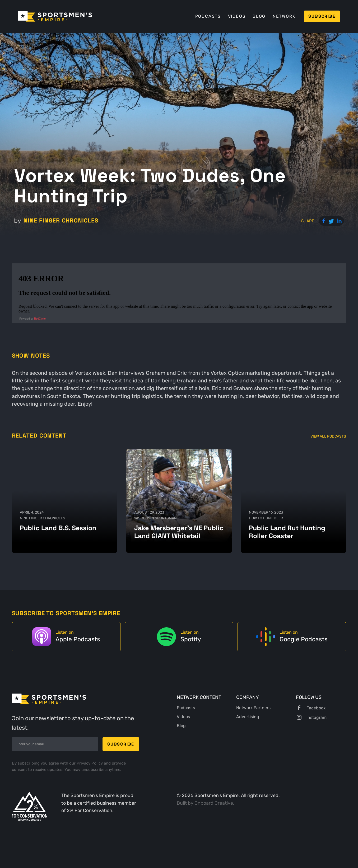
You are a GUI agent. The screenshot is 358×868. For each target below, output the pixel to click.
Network (284, 16)
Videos (237, 16)
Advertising (248, 717)
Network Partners (253, 708)
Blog (259, 16)
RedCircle (40, 319)
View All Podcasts (328, 436)
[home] (55, 16)
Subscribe (322, 16)
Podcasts (208, 16)
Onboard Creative (214, 803)
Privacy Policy (90, 763)
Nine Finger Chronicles (61, 220)
